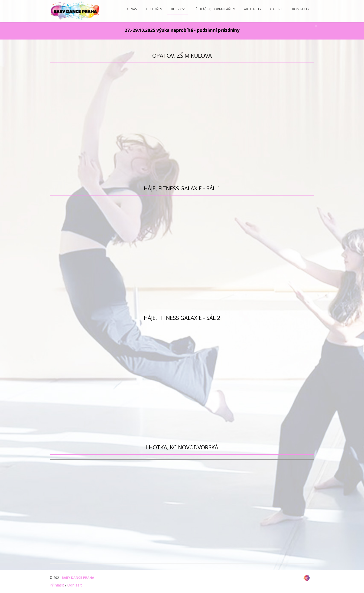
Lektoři (153, 9)
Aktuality (253, 9)
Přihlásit (57, 585)
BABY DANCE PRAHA (78, 578)
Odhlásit (75, 585)
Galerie (277, 9)
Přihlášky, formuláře (213, 9)
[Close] (316, 26)
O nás (132, 9)
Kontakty (301, 9)
